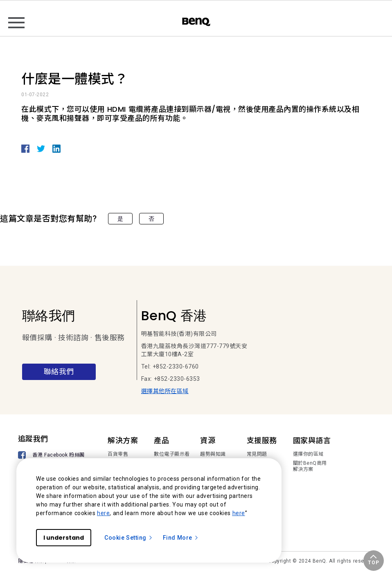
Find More (181, 538)
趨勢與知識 (213, 454)
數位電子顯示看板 (172, 457)
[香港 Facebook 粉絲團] (53, 456)
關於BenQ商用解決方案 (310, 466)
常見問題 (257, 454)
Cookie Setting (129, 538)
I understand (64, 538)
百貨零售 (118, 454)
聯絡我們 (59, 372)
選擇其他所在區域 (165, 391)
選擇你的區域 (308, 454)
